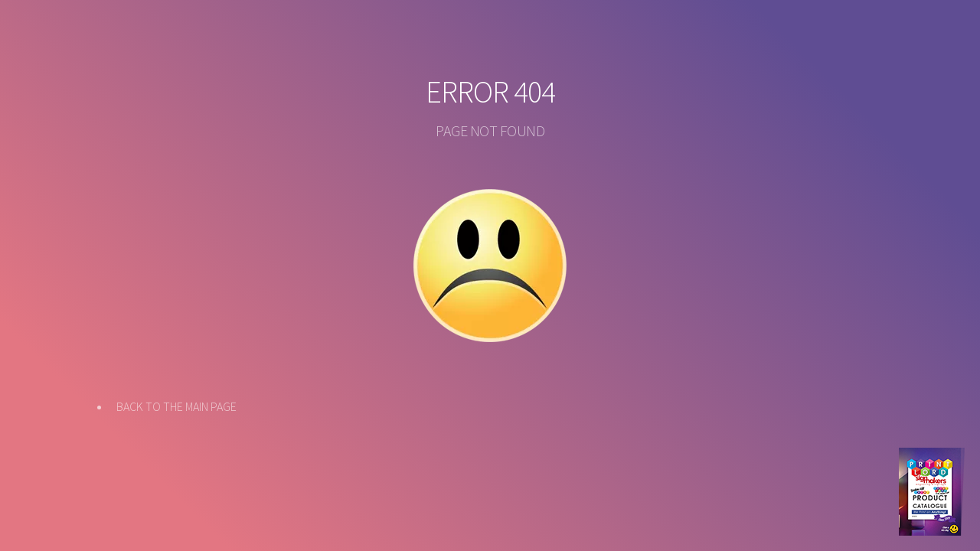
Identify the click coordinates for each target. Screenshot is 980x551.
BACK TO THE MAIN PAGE (176, 406)
